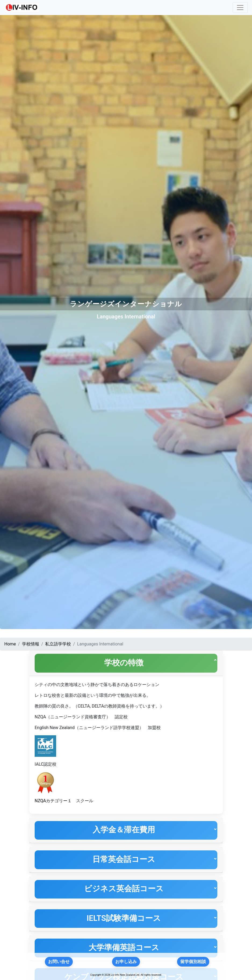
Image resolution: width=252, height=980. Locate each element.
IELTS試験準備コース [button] (123, 924)
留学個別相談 (193, 962)
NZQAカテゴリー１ (53, 802)
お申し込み (126, 962)
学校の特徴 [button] (122, 663)
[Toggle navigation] (240, 8)
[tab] (126, 664)
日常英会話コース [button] (123, 862)
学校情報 (31, 644)
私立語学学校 (58, 644)
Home (10, 644)
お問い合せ (59, 962)
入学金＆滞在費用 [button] (123, 832)
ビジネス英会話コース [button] (123, 893)
